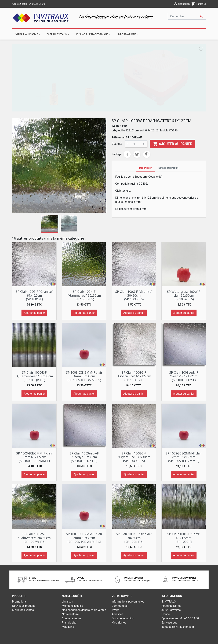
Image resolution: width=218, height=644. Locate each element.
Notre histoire (70, 614)
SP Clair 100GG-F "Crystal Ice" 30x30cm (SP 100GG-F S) (134, 457)
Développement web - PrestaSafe (130, 639)
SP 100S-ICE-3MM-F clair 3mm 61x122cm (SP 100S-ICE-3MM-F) (34, 457)
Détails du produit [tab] (168, 168)
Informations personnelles (128, 602)
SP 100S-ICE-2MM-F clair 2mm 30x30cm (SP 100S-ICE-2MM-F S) (84, 538)
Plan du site (69, 623)
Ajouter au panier (172, 144)
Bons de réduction (123, 618)
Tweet (137, 154)
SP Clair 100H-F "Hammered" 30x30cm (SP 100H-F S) (84, 295)
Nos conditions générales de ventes (84, 610)
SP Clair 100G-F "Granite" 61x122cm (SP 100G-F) (34, 295)
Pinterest (147, 154)
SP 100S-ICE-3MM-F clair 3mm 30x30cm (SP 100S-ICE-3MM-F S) (84, 376)
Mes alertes (119, 623)
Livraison (67, 602)
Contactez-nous (72, 618)
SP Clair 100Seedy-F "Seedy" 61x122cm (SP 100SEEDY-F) (184, 376)
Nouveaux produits (24, 606)
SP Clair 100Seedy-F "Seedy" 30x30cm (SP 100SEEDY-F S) (84, 457)
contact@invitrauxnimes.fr (178, 627)
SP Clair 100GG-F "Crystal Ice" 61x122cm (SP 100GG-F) (134, 376)
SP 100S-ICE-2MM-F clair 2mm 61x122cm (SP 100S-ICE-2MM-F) (184, 457)
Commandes (120, 606)
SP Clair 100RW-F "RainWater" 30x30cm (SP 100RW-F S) (34, 538)
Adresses (117, 614)
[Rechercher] (187, 16)
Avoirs (115, 610)
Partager (127, 154)
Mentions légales (72, 606)
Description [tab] (146, 168)
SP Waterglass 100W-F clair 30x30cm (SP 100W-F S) (184, 295)
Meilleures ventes (23, 610)
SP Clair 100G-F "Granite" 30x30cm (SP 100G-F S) (134, 295)
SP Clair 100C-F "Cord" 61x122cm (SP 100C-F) (184, 538)
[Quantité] (136, 144)
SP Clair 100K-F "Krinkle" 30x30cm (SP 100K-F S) (134, 538)
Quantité (117, 144)
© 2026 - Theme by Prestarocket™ (88, 639)
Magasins (68, 627)
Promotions (19, 602)
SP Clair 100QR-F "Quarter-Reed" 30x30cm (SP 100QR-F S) (34, 376)
